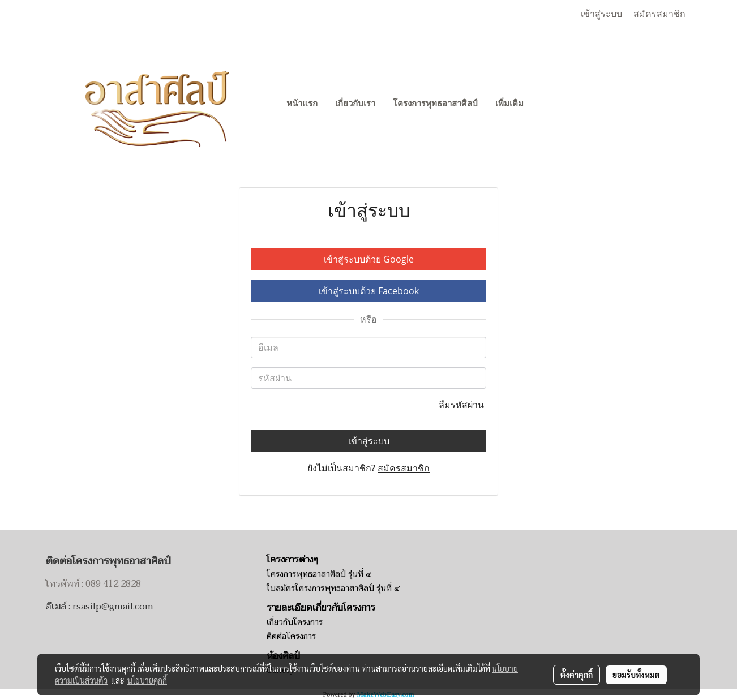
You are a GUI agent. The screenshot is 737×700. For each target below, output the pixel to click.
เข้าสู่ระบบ (601, 14)
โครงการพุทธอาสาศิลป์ (435, 104)
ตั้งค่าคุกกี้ (577, 675)
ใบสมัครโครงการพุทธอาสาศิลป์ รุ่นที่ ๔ (333, 588)
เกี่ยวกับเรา (355, 104)
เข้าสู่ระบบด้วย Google (369, 259)
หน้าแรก (302, 104)
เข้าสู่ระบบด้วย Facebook (369, 291)
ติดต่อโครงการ (291, 636)
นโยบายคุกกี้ (147, 680)
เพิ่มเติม (509, 104)
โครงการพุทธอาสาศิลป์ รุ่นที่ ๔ (319, 574)
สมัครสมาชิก (659, 14)
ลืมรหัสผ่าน (462, 405)
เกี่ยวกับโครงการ (295, 622)
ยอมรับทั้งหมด (636, 675)
